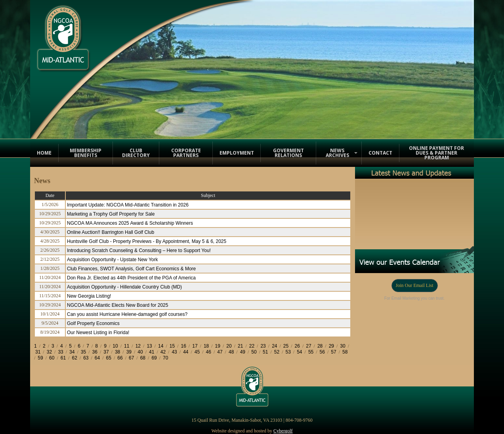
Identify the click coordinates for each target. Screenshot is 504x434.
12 (138, 346)
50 (254, 352)
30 (343, 346)
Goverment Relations (288, 153)
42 (163, 352)
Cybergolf (283, 431)
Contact (380, 153)
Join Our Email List (415, 285)
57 (333, 352)
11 (127, 346)
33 (60, 352)
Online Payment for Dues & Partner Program (436, 153)
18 (206, 346)
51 (265, 352)
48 (231, 352)
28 (320, 346)
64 (97, 358)
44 (186, 352)
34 (72, 352)
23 (263, 346)
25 (286, 346)
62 (74, 358)
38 (117, 352)
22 (252, 346)
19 (218, 346)
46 (209, 352)
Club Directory (136, 153)
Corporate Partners (186, 153)
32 (49, 352)
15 (172, 346)
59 (40, 358)
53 (288, 352)
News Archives (337, 153)
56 (322, 352)
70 (165, 358)
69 (154, 358)
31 (38, 352)
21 (240, 346)
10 (115, 346)
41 (152, 352)
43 (174, 352)
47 (220, 352)
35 (83, 352)
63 (86, 358)
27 (308, 346)
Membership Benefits (86, 153)
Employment (237, 153)
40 (140, 352)
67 (131, 358)
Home (44, 153)
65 (109, 358)
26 (297, 346)
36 (95, 352)
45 (197, 352)
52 (277, 352)
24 (274, 346)
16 (184, 346)
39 (129, 352)
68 (143, 358)
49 (243, 352)
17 (195, 346)
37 (106, 352)
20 (229, 346)
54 (299, 352)
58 (345, 352)
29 (331, 346)
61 (63, 358)
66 (120, 358)
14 (161, 346)
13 (149, 346)
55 (311, 352)
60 (52, 358)
